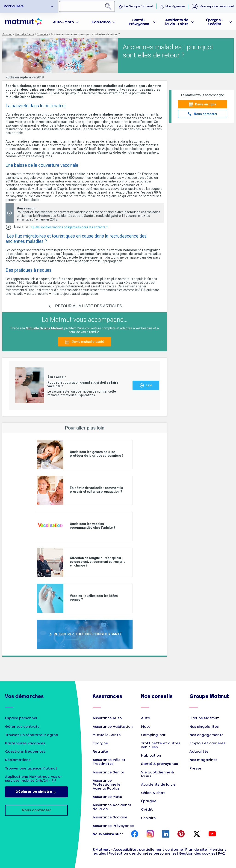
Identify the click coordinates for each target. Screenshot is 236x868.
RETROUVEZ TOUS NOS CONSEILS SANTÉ (88, 634)
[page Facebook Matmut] (135, 834)
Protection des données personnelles (143, 854)
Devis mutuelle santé (88, 342)
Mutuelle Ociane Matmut (44, 328)
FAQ (222, 854)
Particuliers (14, 6)
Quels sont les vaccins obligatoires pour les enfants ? (69, 227)
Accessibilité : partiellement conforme (148, 850)
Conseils (42, 34)
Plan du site (196, 850)
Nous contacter (206, 114)
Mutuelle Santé (24, 34)
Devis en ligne (206, 104)
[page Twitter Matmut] (197, 834)
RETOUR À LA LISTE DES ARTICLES (88, 306)
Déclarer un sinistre (37, 792)
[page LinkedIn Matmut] (166, 834)
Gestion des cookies (197, 854)
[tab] (66, 22)
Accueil (7, 34)
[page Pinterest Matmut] (181, 834)
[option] (29, 6)
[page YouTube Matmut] (212, 834)
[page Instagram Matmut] (150, 834)
